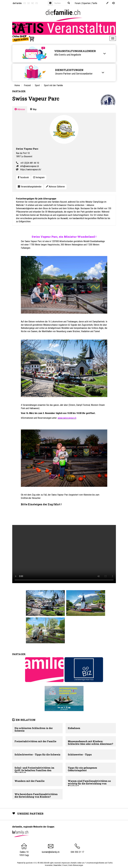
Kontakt (74, 863)
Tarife (95, 3)
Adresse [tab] (20, 109)
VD (25, 3)
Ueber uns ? (82, 863)
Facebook (23, 177)
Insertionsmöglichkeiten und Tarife (99, 863)
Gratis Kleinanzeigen (76, 865)
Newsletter (58, 865)
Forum (78, 3)
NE (33, 3)
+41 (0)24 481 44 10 (30, 163)
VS (37, 3)
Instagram (39, 177)
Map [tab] (33, 109)
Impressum (66, 863)
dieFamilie (17, 3)
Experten (86, 3)
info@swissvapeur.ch (30, 166)
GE (29, 3)
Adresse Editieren (55, 187)
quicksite (29, 863)
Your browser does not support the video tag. (64, 554)
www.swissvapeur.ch (67, 418)
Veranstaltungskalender (30, 187)
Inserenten (49, 865)
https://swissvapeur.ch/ (31, 170)
